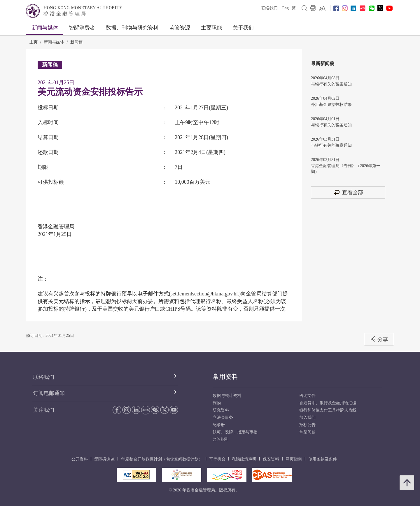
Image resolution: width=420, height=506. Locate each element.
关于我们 (243, 28)
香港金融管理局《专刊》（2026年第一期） (346, 169)
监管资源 (180, 28)
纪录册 (219, 425)
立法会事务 (223, 417)
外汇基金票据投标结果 (331, 105)
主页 (34, 42)
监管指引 (221, 439)
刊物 (217, 403)
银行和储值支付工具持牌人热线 (328, 410)
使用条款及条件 (323, 459)
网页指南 (294, 459)
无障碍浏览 (104, 459)
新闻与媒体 (45, 28)
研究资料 (221, 410)
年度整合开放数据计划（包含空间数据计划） (162, 459)
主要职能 (211, 28)
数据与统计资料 (227, 396)
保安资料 (271, 459)
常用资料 (225, 377)
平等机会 (217, 459)
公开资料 (80, 459)
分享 (379, 339)
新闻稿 (76, 42)
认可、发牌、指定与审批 (235, 432)
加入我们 (307, 417)
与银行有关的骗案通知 (331, 84)
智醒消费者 (82, 28)
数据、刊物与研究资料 (132, 28)
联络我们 (269, 8)
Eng (285, 8)
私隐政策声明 (244, 459)
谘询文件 (307, 396)
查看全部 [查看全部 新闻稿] (348, 192)
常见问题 (307, 432)
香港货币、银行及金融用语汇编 (328, 403)
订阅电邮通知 (49, 393)
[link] (322, 8)
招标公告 (307, 425)
